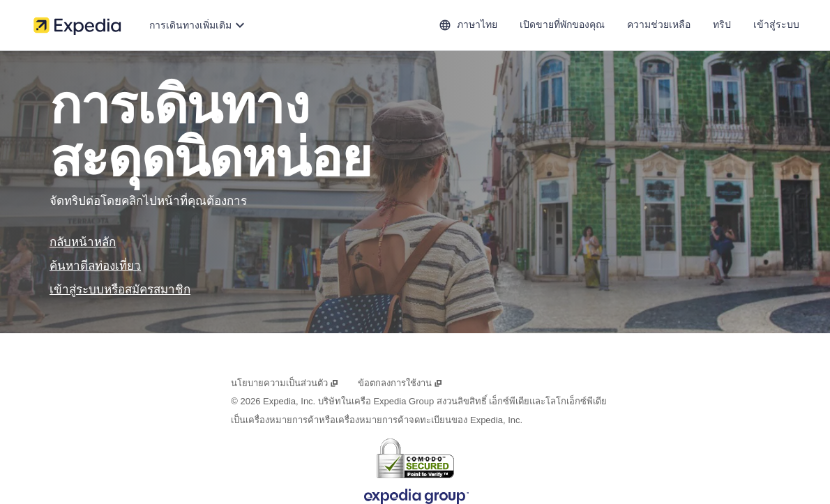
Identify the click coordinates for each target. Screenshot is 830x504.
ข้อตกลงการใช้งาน (400, 383)
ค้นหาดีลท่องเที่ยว (95, 266)
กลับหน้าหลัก (83, 242)
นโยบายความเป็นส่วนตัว (285, 383)
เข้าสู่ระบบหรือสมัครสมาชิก (120, 290)
